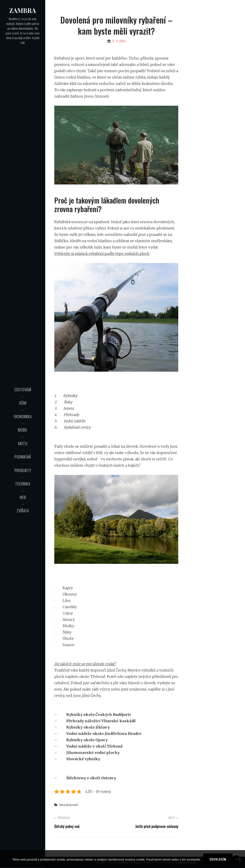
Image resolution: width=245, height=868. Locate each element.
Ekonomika (23, 416)
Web (23, 497)
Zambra (23, 10)
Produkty (23, 470)
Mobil (23, 430)
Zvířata (23, 511)
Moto (23, 443)
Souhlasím (218, 859)
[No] (239, 859)
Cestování (23, 390)
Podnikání (23, 457)
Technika (23, 484)
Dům (23, 403)
